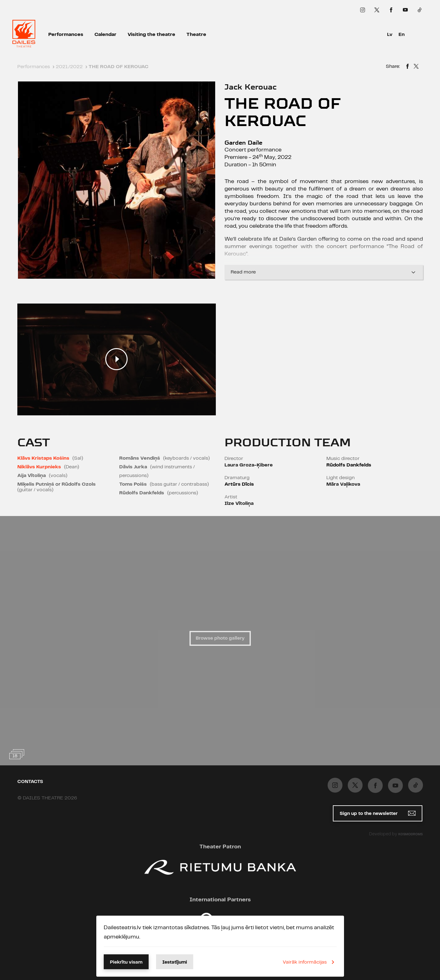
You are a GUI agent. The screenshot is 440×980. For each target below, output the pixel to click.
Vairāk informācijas (310, 962)
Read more (324, 272)
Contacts (30, 782)
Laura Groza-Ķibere (249, 465)
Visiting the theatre (151, 35)
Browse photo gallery (220, 638)
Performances (66, 35)
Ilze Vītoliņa (239, 503)
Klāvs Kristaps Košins (43, 458)
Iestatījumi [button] (175, 962)
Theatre (196, 35)
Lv (390, 35)
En (402, 35)
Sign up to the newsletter (378, 813)
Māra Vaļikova (343, 484)
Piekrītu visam (126, 962)
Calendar (105, 35)
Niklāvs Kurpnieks (39, 467)
